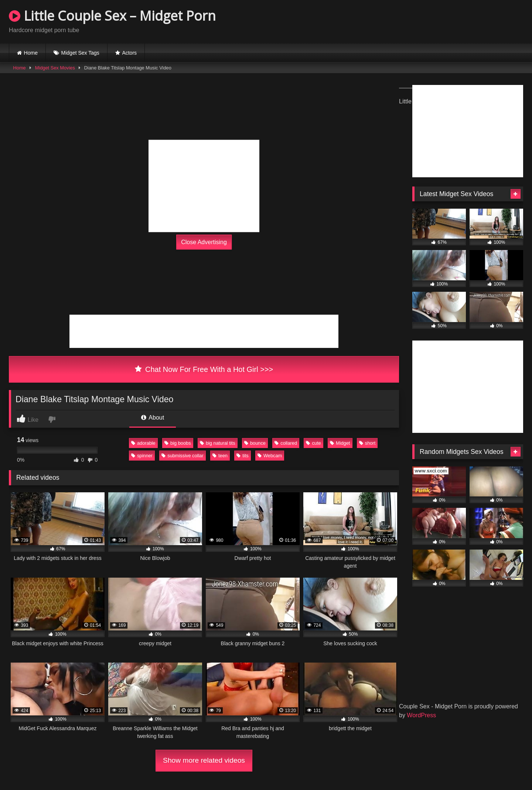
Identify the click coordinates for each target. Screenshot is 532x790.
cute (313, 443)
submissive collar (182, 456)
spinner (142, 456)
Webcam (270, 456)
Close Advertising (204, 242)
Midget (340, 443)
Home (31, 53)
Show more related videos (204, 760)
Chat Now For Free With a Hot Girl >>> (204, 369)
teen (220, 456)
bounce (255, 443)
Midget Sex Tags (80, 53)
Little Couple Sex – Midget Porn (112, 16)
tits (242, 456)
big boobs (178, 443)
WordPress (421, 715)
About (153, 418)
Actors (129, 53)
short (367, 443)
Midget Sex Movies (55, 68)
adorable (143, 443)
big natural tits (218, 443)
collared (286, 443)
